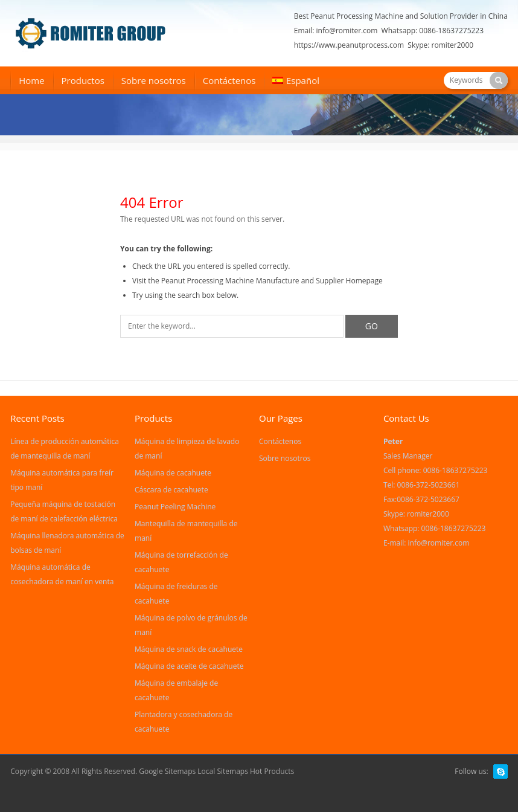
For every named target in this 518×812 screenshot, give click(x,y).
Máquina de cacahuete (173, 473)
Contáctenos (229, 80)
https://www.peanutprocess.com (349, 45)
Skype (500, 772)
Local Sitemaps (224, 771)
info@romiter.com (347, 31)
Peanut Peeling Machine (175, 507)
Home (31, 80)
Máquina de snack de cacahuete (189, 649)
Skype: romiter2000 (440, 45)
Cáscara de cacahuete (171, 490)
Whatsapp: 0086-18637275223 (433, 31)
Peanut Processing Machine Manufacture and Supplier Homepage (272, 281)
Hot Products (272, 771)
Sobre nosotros (154, 80)
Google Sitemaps (167, 771)
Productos (83, 80)
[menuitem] (296, 82)
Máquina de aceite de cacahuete (189, 666)
